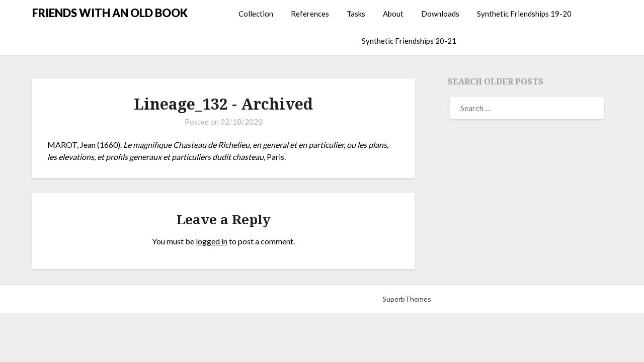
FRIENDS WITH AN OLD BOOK (110, 13)
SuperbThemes (407, 299)
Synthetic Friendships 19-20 (524, 14)
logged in (212, 241)
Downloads (440, 14)
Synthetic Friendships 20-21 (409, 41)
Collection (256, 14)
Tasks (356, 14)
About (393, 14)
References (310, 14)
